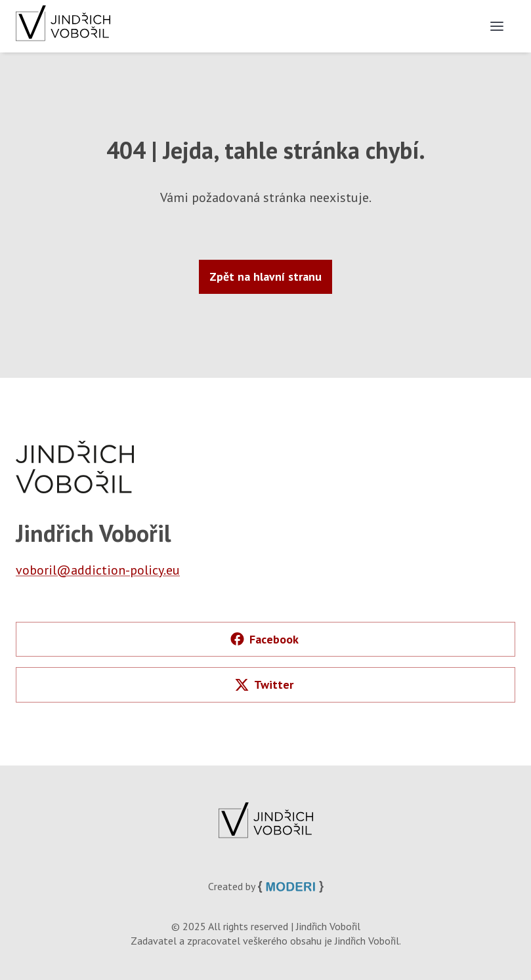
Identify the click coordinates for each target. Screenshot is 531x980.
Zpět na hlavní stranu (265, 276)
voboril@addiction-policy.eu (98, 570)
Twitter (264, 684)
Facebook (265, 639)
